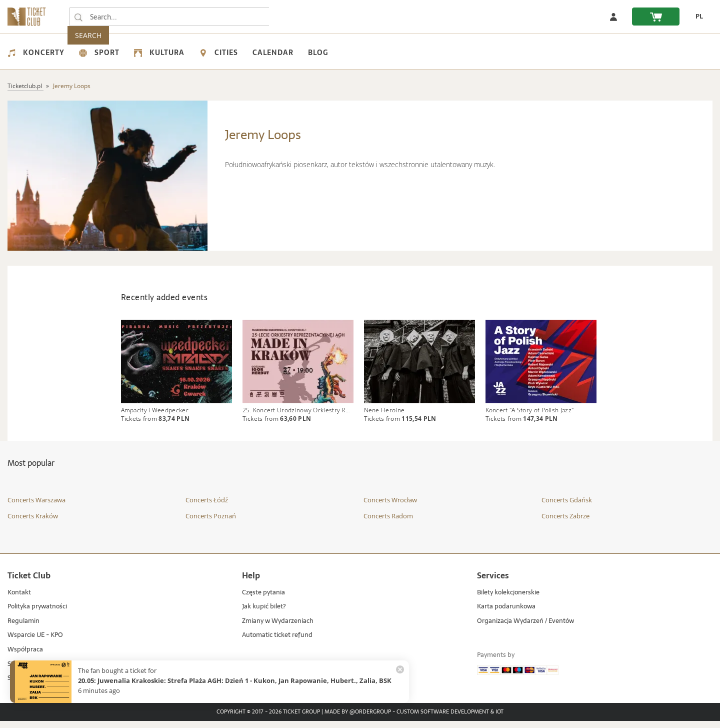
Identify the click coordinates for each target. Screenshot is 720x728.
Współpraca (25, 657)
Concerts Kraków (33, 523)
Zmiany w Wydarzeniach (278, 628)
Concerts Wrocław (390, 507)
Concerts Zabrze (565, 523)
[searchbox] (169, 17)
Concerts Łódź (207, 507)
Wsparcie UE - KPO (35, 643)
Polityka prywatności (37, 614)
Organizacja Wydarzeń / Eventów (525, 628)
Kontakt (19, 600)
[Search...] (78, 17)
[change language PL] (696, 17)
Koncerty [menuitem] (36, 53)
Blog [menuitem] (318, 53)
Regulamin (23, 628)
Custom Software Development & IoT (450, 719)
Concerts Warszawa (36, 507)
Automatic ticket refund (277, 643)
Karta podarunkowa (506, 614)
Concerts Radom (388, 523)
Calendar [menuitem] (273, 53)
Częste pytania (263, 600)
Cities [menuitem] (218, 53)
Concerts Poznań (211, 523)
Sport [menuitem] (99, 53)
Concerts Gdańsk (567, 507)
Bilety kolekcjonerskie (508, 600)
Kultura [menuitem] (159, 53)
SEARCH (290, 17)
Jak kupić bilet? (264, 614)
